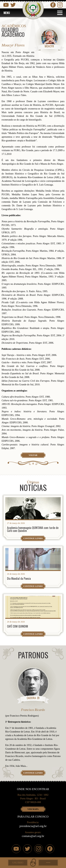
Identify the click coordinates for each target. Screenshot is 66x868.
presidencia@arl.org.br (33, 826)
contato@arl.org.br (33, 836)
